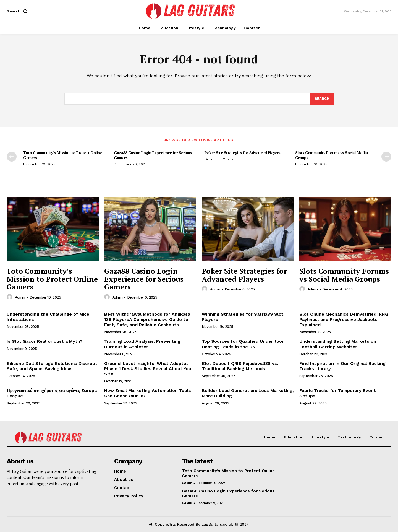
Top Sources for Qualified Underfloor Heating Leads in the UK (243, 344)
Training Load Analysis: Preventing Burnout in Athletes (142, 344)
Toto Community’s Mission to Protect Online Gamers (63, 155)
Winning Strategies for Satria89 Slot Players (243, 317)
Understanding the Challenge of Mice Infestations (48, 317)
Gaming (188, 483)
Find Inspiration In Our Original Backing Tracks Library (342, 366)
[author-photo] (10, 297)
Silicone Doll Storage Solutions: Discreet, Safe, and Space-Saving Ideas (53, 366)
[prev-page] (12, 157)
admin (20, 297)
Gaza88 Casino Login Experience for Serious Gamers (153, 155)
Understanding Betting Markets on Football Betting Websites (338, 344)
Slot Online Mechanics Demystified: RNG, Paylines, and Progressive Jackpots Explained (345, 319)
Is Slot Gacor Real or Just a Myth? (44, 341)
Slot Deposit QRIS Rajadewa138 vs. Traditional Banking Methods (240, 366)
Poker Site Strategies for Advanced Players (242, 153)
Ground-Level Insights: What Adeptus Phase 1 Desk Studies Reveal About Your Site (149, 369)
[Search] (322, 99)
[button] (18, 11)
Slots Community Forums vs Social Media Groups (331, 155)
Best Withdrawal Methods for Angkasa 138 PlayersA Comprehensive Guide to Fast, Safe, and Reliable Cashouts (147, 319)
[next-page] (386, 157)
